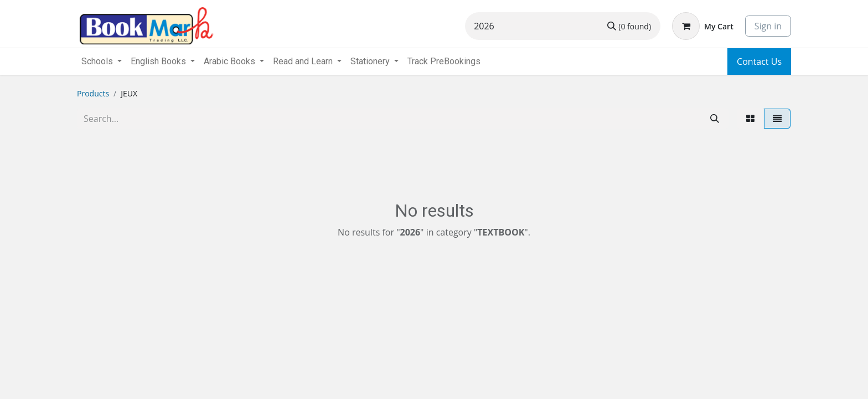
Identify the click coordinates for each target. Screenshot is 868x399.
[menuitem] (444, 62)
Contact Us (759, 62)
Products (93, 93)
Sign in (768, 26)
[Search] (629, 26)
